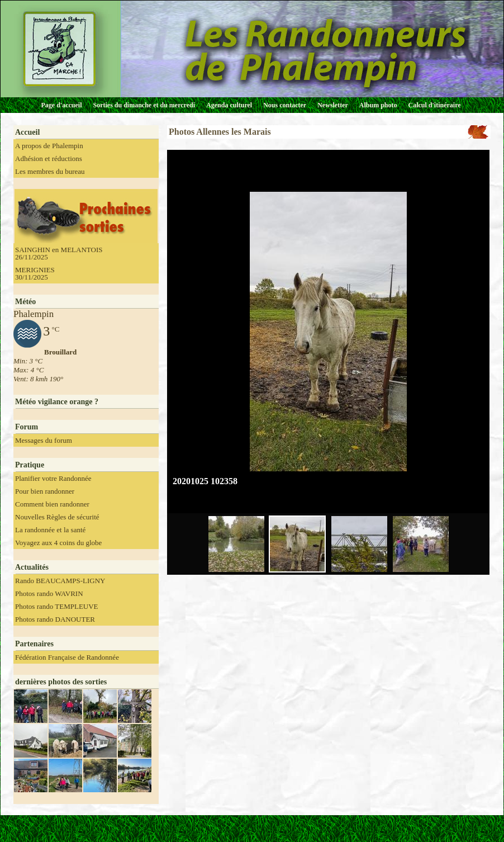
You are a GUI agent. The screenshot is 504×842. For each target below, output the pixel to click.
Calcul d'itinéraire (434, 105)
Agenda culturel (229, 105)
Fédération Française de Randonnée (67, 657)
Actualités (32, 567)
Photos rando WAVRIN (49, 593)
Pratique (30, 465)
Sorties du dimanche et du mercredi (144, 105)
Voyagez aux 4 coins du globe (58, 543)
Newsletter (333, 105)
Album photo (378, 105)
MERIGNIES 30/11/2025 (35, 273)
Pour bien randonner (45, 491)
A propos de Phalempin (49, 146)
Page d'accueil (62, 105)
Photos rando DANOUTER (55, 619)
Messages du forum (44, 440)
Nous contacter (285, 105)
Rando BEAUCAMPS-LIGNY (60, 581)
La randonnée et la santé (50, 530)
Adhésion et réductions (49, 159)
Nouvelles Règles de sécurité (57, 517)
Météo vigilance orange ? (57, 402)
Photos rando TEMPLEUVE (57, 606)
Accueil (27, 132)
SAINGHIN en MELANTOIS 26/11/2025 (59, 253)
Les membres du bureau (50, 171)
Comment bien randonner (52, 504)
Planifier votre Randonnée (53, 478)
